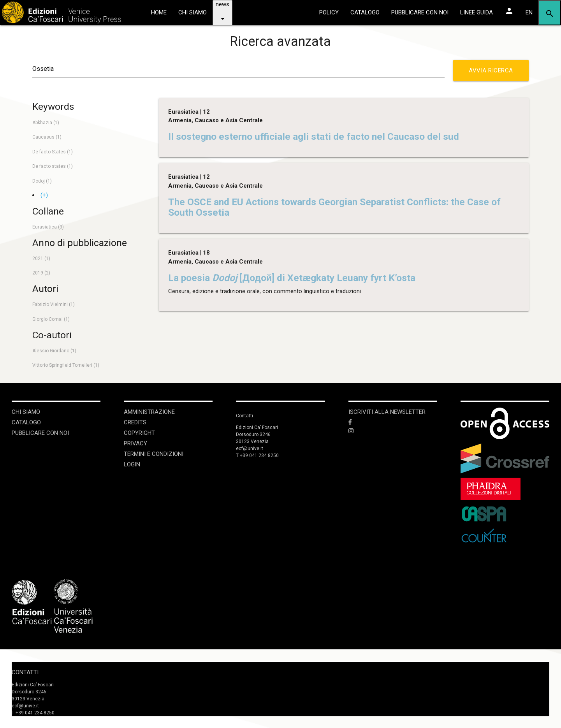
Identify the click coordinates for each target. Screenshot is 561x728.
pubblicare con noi (420, 12)
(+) (44, 195)
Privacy (135, 443)
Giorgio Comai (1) (51, 319)
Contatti (25, 672)
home (159, 12)
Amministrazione (149, 412)
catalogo (365, 12)
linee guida (477, 12)
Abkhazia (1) (46, 123)
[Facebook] (393, 423)
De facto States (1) (53, 152)
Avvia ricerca (493, 74)
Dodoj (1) (42, 181)
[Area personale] (509, 11)
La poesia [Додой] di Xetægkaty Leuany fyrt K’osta (292, 278)
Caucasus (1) (47, 137)
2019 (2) (41, 273)
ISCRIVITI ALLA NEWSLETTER (387, 412)
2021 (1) (41, 258)
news (222, 15)
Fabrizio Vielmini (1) (54, 304)
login (132, 464)
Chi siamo (26, 412)
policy (329, 12)
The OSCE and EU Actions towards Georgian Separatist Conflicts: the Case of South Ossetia (334, 207)
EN (529, 12)
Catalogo (26, 422)
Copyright (139, 433)
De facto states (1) (53, 166)
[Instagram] (393, 431)
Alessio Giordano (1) (54, 351)
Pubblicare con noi (40, 433)
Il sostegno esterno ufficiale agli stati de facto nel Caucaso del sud (314, 136)
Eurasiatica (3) (48, 227)
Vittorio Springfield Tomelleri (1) (66, 365)
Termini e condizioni (154, 454)
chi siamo (193, 12)
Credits (135, 422)
